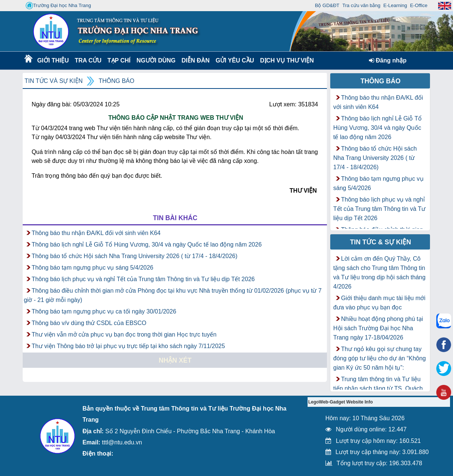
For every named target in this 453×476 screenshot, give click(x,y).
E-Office (419, 5)
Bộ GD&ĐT (327, 5)
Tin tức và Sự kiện (54, 81)
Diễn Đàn (196, 60)
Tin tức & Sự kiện (380, 242)
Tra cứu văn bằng (362, 5)
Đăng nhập (388, 60)
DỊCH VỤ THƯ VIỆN (285, 60)
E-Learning (395, 5)
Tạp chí (119, 60)
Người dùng (155, 60)
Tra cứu (88, 60)
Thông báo (116, 81)
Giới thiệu (53, 60)
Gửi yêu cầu (235, 60)
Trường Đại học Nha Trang (58, 6)
